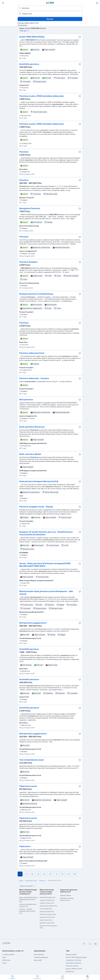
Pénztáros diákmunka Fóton (32, 353)
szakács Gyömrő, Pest (47, 903)
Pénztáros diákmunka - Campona (34, 378)
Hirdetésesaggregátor (41, 957)
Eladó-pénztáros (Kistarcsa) (32, 427)
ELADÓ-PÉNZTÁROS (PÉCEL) (32, 37)
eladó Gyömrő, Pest (46, 920)
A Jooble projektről (8, 954)
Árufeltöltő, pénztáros (29, 649)
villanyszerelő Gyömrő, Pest (49, 906)
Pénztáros (24, 152)
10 (75, 874)
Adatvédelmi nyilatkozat (74, 963)
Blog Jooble (38, 960)
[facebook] (84, 944)
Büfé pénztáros (26, 400)
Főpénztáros (25, 846)
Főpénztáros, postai (28, 786)
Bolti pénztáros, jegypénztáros (33, 623)
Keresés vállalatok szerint (74, 969)
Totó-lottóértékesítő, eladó (31, 760)
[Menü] (3, 3)
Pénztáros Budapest (28, 262)
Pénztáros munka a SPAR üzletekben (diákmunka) (41, 96)
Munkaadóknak (39, 954)
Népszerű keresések (28, 886)
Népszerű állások (66, 895)
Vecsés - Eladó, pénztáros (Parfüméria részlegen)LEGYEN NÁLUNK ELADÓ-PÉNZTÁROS (45, 565)
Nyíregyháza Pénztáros (30, 208)
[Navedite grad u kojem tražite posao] (50, 14)
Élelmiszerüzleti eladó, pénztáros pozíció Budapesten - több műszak (46, 593)
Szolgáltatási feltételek (73, 960)
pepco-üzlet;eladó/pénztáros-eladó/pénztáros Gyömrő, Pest (29, 899)
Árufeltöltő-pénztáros (29, 64)
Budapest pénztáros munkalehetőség (36, 294)
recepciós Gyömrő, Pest (47, 917)
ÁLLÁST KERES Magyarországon (76, 957)
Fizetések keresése (72, 966)
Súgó (4, 957)
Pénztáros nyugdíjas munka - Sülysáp (36, 507)
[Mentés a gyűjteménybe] (80, 37)
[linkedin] (96, 944)
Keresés (50, 19)
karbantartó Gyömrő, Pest (48, 914)
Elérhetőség (6, 960)
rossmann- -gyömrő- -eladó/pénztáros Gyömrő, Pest (27, 911)
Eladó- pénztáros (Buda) (30, 454)
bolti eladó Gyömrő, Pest (48, 897)
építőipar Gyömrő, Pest (47, 923)
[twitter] (90, 944)
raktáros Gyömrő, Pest (47, 912)
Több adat (25, 31)
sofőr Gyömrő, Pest (46, 909)
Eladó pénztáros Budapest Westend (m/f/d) (39, 481)
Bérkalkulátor (70, 971)
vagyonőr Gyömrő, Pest (47, 900)
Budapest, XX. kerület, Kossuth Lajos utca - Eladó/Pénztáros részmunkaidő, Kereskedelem (46, 533)
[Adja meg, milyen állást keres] (50, 8)
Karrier (4, 963)
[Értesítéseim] (97, 3)
